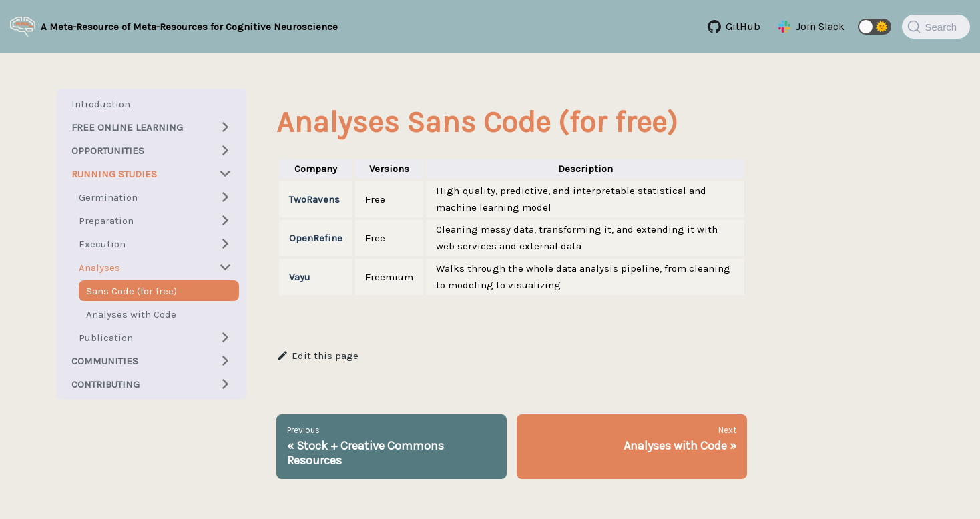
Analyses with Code (131, 314)
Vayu (300, 277)
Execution (102, 244)
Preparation (106, 221)
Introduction (101, 104)
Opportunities (108, 151)
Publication (106, 338)
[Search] (936, 27)
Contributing (105, 384)
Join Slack (820, 26)
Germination (108, 197)
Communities (105, 361)
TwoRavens (314, 199)
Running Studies (114, 174)
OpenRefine (316, 238)
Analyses (99, 268)
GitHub (743, 26)
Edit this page (317, 356)
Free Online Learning (127, 127)
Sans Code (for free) (132, 291)
